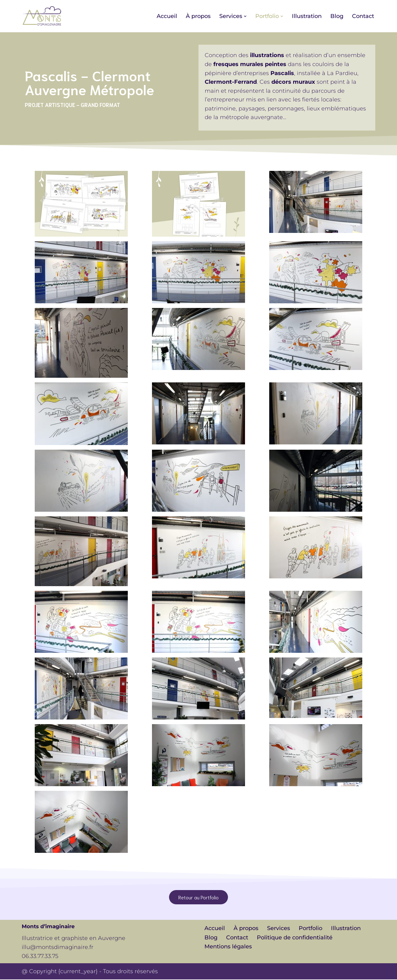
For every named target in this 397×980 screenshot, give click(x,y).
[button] (245, 16)
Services (279, 929)
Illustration (307, 16)
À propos (198, 16)
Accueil (167, 16)
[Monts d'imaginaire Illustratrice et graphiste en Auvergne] (42, 16)
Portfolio (310, 929)
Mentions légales (228, 947)
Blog (337, 16)
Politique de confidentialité (295, 938)
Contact (363, 16)
